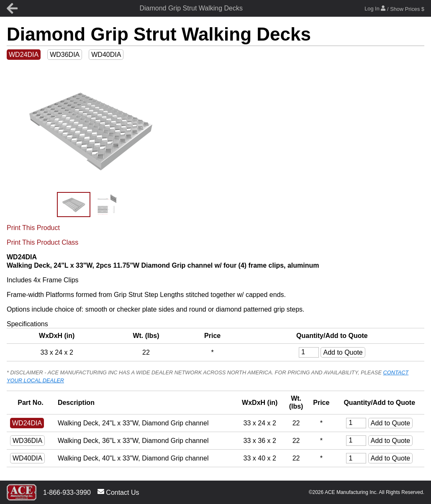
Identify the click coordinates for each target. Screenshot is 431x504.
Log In (394, 9)
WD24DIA (24, 55)
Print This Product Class (42, 242)
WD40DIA (106, 55)
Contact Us (118, 492)
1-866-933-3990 (67, 492)
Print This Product (33, 228)
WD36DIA (65, 55)
